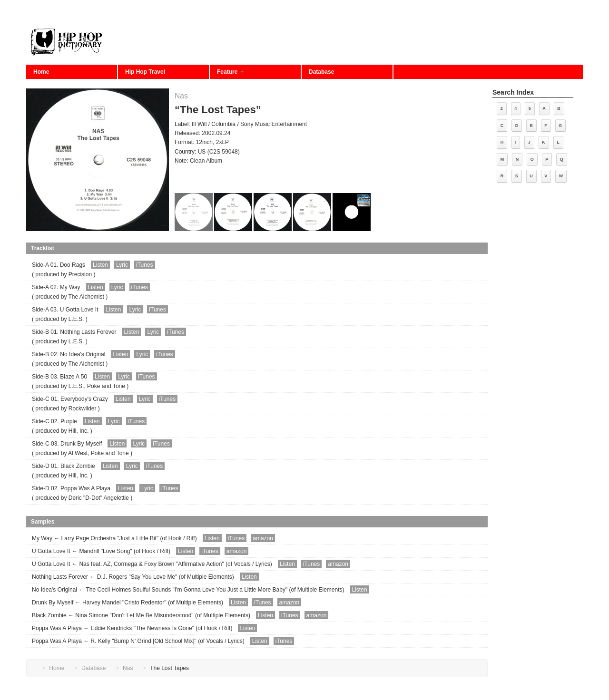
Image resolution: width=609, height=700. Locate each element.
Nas (181, 96)
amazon (263, 538)
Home (41, 72)
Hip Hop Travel (145, 72)
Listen (100, 265)
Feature (231, 72)
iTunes (145, 265)
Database (321, 72)
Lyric (122, 265)
